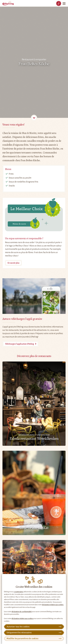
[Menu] (64, 3)
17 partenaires (18, 592)
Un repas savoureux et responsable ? (24, 238)
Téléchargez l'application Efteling (19, 344)
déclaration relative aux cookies (53, 605)
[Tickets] (59, 3)
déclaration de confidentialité (22, 612)
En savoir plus (13, 263)
